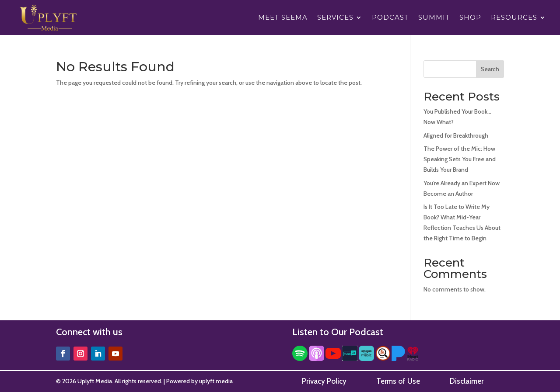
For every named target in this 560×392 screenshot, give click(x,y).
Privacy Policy (324, 381)
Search (490, 69)
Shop (470, 18)
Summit (434, 18)
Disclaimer (467, 381)
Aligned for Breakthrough (456, 135)
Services (335, 18)
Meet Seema (283, 18)
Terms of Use (398, 381)
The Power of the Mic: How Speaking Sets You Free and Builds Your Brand (460, 159)
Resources (514, 18)
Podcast (390, 18)
